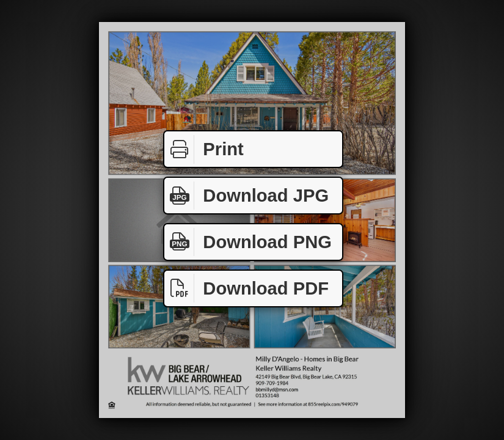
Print (204, 149)
